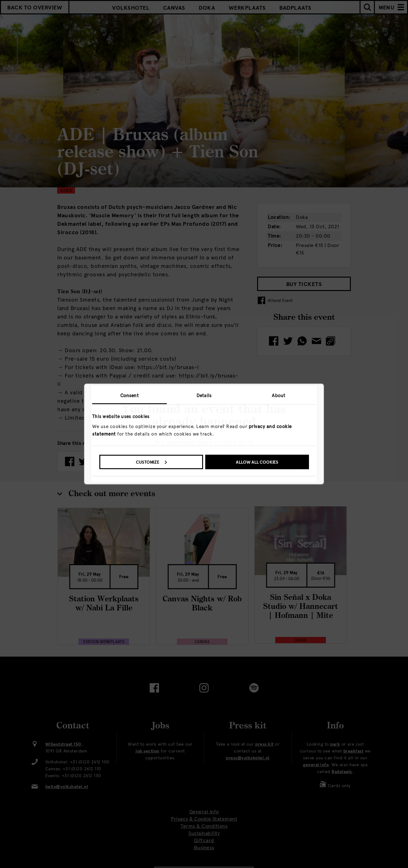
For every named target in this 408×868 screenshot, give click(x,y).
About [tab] (279, 396)
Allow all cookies (257, 462)
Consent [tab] (129, 396)
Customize (151, 462)
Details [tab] (204, 396)
